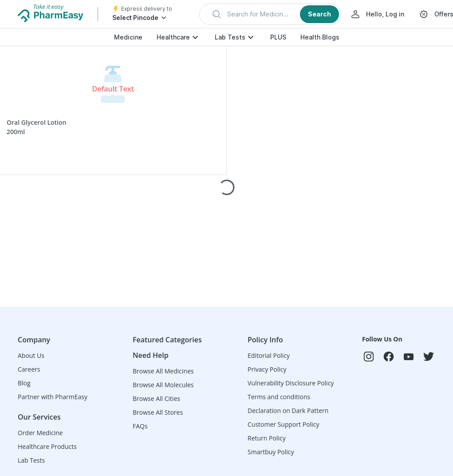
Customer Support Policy (283, 424)
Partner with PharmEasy (53, 397)
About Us (31, 355)
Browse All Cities (156, 399)
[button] (270, 14)
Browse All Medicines (163, 371)
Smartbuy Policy (271, 452)
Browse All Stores (158, 412)
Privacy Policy (267, 369)
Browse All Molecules (163, 385)
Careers (29, 369)
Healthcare (173, 37)
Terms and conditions (279, 397)
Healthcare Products (47, 446)
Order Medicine (40, 433)
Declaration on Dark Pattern (288, 411)
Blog (24, 383)
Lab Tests (230, 37)
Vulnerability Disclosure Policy (291, 383)
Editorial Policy (269, 355)
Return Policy (267, 438)
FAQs (140, 426)
